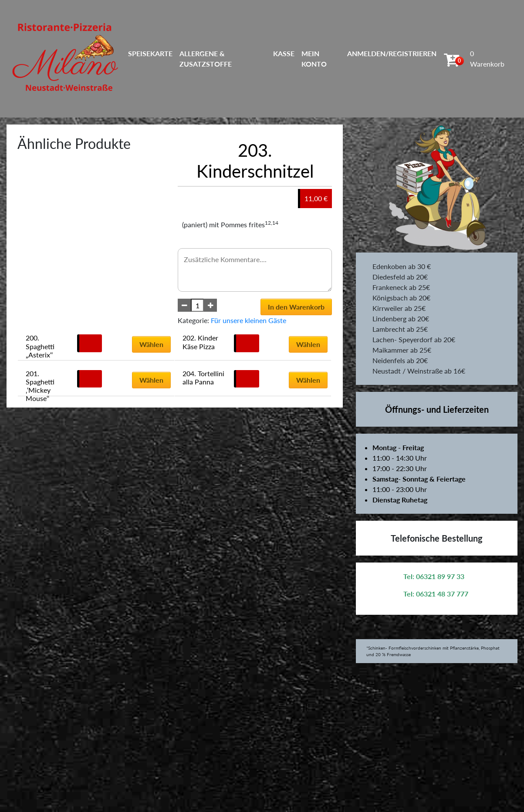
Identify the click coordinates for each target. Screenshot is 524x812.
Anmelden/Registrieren (392, 53)
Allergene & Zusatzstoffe (206, 59)
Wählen (151, 344)
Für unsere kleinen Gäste (248, 320)
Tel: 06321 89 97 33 (434, 576)
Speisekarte (150, 53)
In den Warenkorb (296, 307)
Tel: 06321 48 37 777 (436, 594)
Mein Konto (314, 59)
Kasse (284, 53)
